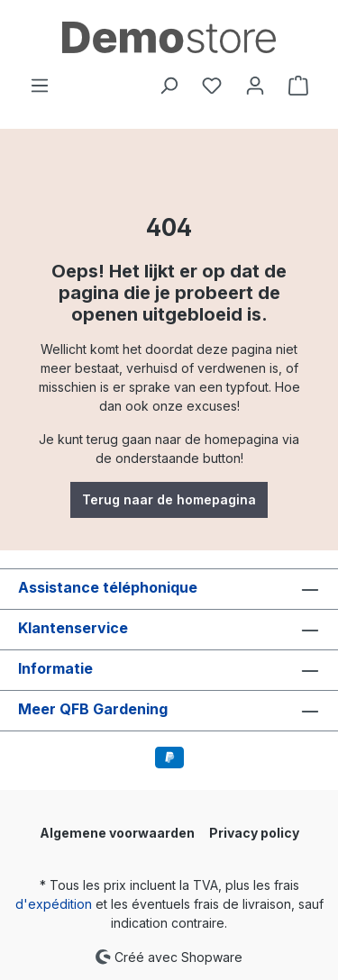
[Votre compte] (255, 86)
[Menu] (40, 86)
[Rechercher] (169, 86)
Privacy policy (254, 833)
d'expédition (54, 904)
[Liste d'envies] (212, 86)
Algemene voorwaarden (117, 833)
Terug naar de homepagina (169, 499)
